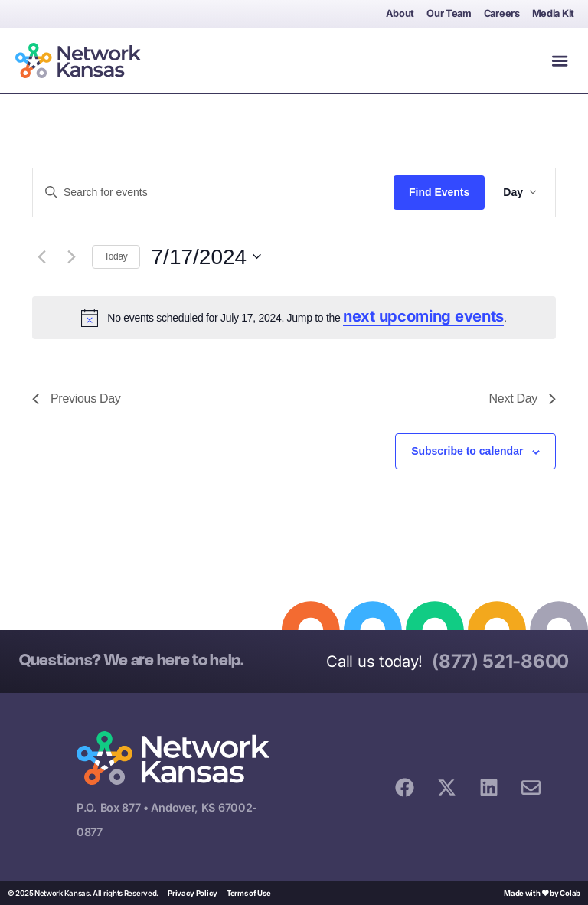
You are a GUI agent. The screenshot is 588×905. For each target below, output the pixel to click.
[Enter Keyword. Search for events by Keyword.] (213, 193)
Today (116, 256)
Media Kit (553, 13)
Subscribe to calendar (467, 451)
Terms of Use (248, 893)
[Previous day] (41, 256)
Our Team (449, 13)
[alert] (294, 318)
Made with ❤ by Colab (542, 893)
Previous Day (77, 399)
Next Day (523, 399)
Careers (502, 13)
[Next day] (71, 256)
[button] (560, 60)
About (400, 13)
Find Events (439, 192)
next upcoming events (423, 316)
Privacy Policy (193, 893)
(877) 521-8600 (500, 661)
